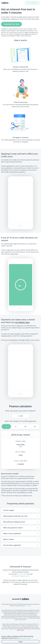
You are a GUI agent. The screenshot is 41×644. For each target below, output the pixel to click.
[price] (21, 416)
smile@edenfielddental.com (21, 576)
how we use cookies (25, 638)
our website (28, 606)
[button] (21, 285)
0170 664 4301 (22, 574)
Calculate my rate (11, 24)
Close (21, 642)
